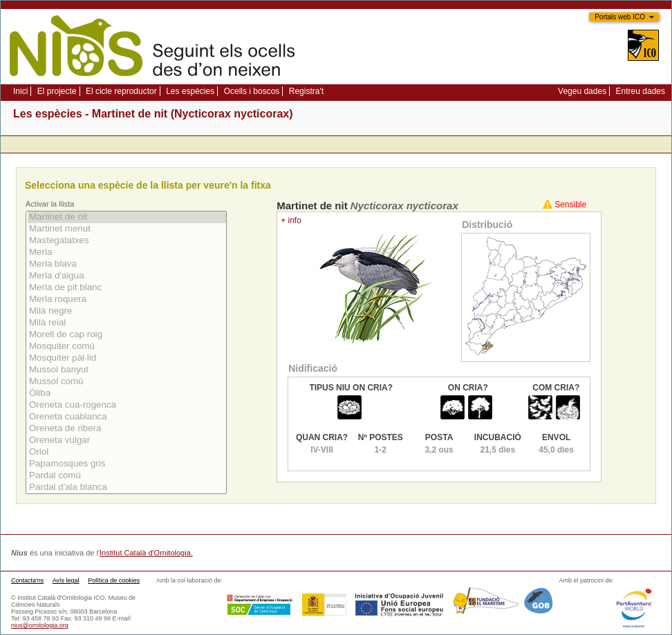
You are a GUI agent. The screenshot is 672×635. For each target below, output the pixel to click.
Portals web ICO (620, 17)
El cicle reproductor (121, 91)
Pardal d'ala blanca (127, 487)
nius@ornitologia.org (40, 625)
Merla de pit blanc (127, 288)
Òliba (127, 394)
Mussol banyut (127, 370)
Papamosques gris (127, 464)
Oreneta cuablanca (127, 417)
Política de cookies (114, 580)
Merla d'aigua (127, 276)
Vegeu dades (582, 91)
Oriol (127, 452)
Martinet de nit (127, 217)
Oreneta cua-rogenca (127, 405)
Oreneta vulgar (127, 440)
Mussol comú (127, 382)
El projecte (57, 91)
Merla (127, 253)
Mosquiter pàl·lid (127, 358)
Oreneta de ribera (127, 429)
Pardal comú (127, 476)
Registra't (306, 91)
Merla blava (127, 264)
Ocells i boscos (252, 91)
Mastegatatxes (127, 241)
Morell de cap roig (127, 335)
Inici (20, 91)
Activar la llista (50, 204)
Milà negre (127, 311)
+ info (291, 220)
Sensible (570, 205)
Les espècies (190, 91)
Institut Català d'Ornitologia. (146, 553)
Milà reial (127, 323)
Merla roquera (127, 300)
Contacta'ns (27, 580)
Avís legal (66, 580)
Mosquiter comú (127, 347)
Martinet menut (127, 229)
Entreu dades (641, 91)
